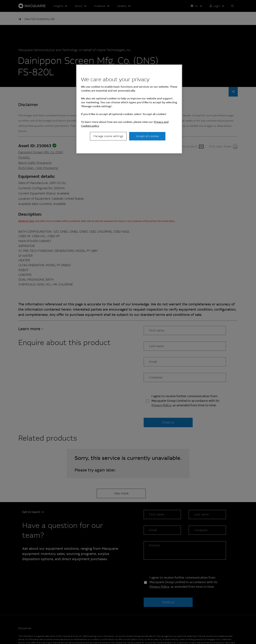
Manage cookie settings (108, 136)
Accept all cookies (147, 136)
